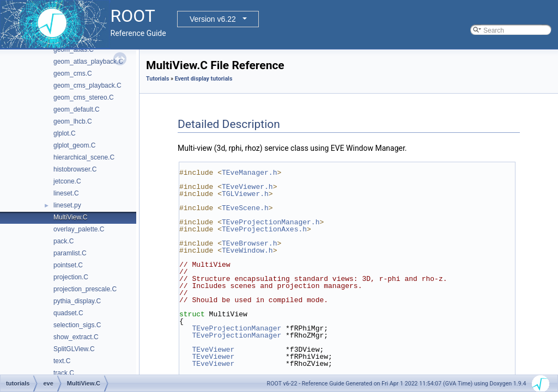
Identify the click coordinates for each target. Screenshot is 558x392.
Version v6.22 (213, 19)
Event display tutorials (204, 79)
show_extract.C (76, 337)
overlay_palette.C (79, 229)
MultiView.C (70, 217)
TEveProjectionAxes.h (264, 229)
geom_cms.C (73, 73)
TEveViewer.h (247, 187)
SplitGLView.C (74, 349)
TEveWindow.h (247, 250)
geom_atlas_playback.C (88, 62)
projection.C (71, 277)
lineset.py (67, 205)
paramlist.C (70, 253)
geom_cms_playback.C (87, 85)
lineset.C (66, 193)
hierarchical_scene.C (84, 157)
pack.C (63, 241)
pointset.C (68, 265)
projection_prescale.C (85, 289)
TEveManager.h (249, 173)
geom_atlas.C (74, 50)
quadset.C (68, 313)
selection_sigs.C (77, 325)
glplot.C (65, 133)
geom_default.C (77, 109)
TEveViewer (213, 350)
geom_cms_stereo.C (84, 97)
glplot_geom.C (74, 145)
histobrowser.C (75, 169)
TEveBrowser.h (249, 243)
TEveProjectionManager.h (271, 222)
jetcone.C (67, 181)
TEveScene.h (245, 208)
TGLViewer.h (245, 194)
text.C (62, 361)
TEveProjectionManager (236, 328)
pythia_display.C (77, 301)
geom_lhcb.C (73, 121)
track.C (64, 373)
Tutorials (157, 79)
